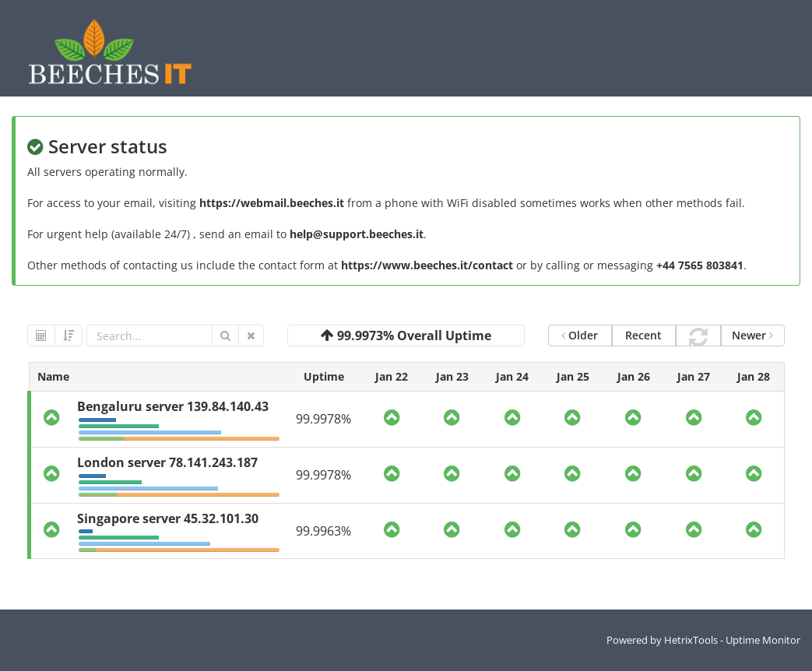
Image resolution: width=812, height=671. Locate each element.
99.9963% (323, 531)
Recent (643, 335)
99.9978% (323, 419)
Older (580, 335)
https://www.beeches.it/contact (427, 265)
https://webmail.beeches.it (272, 203)
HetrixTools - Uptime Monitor (732, 640)
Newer (752, 335)
